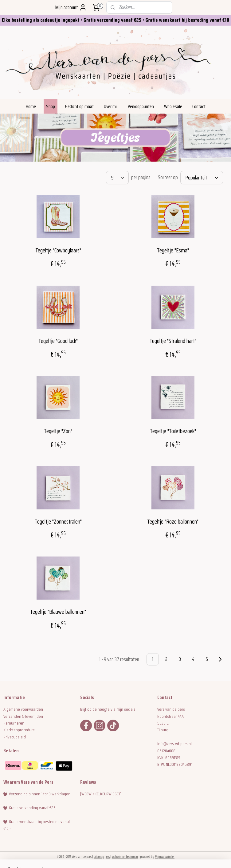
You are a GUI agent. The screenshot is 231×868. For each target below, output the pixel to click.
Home (31, 106)
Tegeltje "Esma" (173, 250)
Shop (51, 106)
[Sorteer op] (202, 178)
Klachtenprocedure (19, 730)
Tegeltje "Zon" (58, 431)
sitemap (99, 857)
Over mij (111, 106)
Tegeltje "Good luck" (58, 341)
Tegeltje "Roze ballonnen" (173, 521)
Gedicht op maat (79, 106)
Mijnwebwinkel (165, 857)
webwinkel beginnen (125, 857)
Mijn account (71, 7)
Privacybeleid (15, 737)
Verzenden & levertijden (23, 716)
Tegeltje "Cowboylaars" (58, 250)
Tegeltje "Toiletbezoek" (173, 431)
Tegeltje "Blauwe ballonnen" (58, 612)
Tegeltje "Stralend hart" (173, 341)
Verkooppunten (141, 106)
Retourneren (14, 723)
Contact (199, 106)
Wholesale (173, 106)
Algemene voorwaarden (23, 709)
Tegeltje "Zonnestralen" (58, 521)
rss (108, 857)
